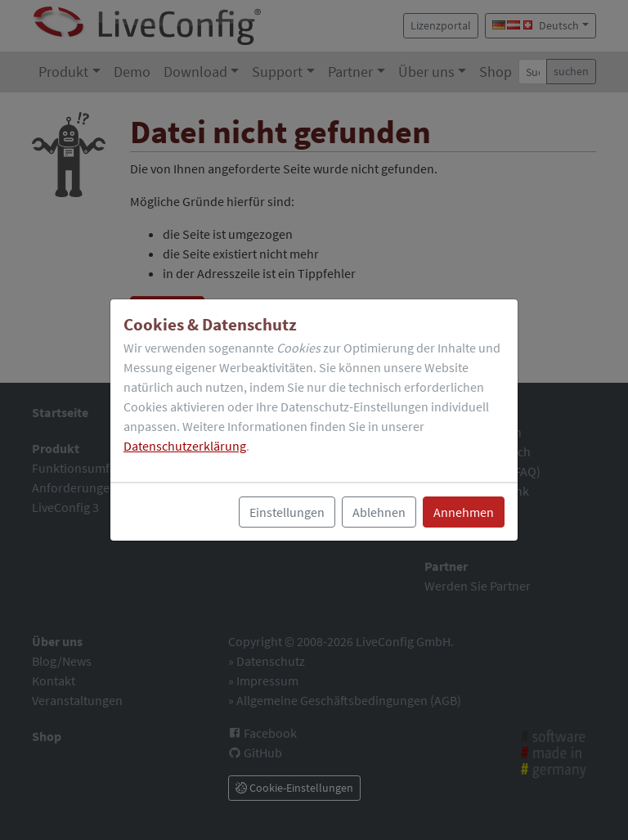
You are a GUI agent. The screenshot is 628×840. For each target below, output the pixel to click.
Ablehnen (379, 512)
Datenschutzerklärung (185, 446)
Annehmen (464, 512)
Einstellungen (287, 512)
